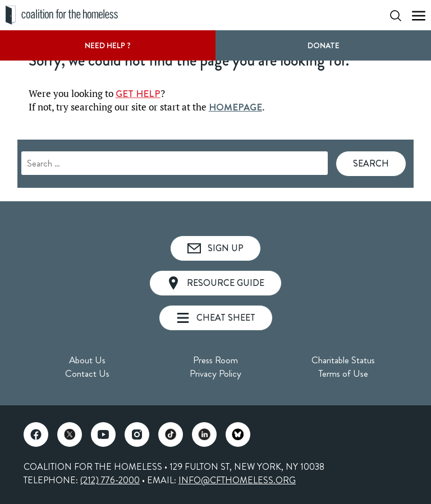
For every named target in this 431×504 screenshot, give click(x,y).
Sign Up (215, 248)
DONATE (324, 45)
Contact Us (87, 373)
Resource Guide (215, 283)
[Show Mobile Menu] (419, 15)
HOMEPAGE (235, 107)
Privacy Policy (215, 373)
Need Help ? (108, 45)
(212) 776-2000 (110, 480)
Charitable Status (343, 360)
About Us (87, 360)
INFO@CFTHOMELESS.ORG (237, 480)
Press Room (215, 360)
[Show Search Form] (396, 15)
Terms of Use (343, 373)
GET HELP (138, 94)
